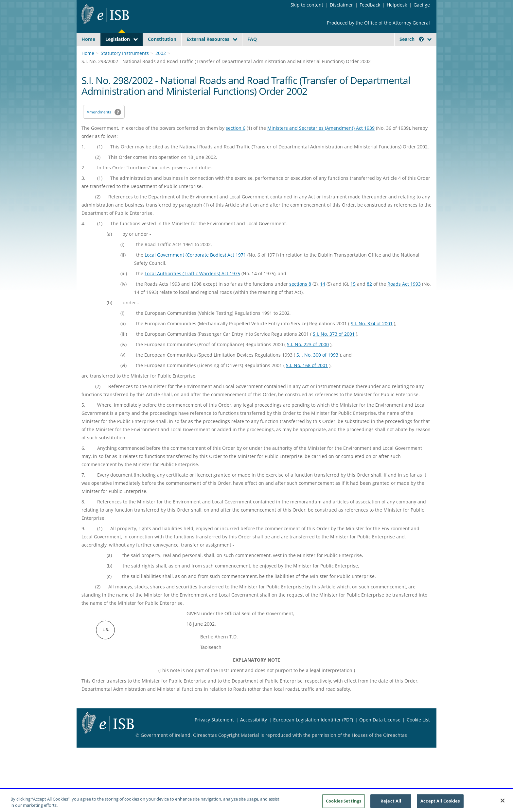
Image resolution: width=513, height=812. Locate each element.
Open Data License (380, 735)
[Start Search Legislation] (372, 52)
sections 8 (300, 299)
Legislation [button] (118, 39)
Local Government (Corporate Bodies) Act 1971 (195, 270)
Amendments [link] (99, 127)
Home (88, 39)
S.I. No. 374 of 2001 (372, 339)
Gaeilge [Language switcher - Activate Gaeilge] (422, 5)
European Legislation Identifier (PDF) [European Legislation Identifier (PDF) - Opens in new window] (313, 735)
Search (412, 39)
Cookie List (418, 735)
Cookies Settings (344, 804)
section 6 (236, 143)
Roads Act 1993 (404, 299)
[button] (421, 39)
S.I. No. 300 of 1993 (317, 370)
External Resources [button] (208, 39)
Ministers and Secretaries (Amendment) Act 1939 (321, 143)
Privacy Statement (214, 735)
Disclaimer (341, 5)
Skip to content (307, 5)
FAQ (252, 39)
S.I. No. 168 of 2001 (307, 381)
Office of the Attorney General (397, 23)
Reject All (391, 804)
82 (369, 299)
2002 (161, 68)
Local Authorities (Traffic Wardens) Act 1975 (192, 289)
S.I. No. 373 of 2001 (334, 349)
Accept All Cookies (440, 804)
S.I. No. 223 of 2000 (308, 360)
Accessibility (254, 735)
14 (323, 299)
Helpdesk (397, 5)
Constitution (162, 39)
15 (353, 299)
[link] (407, 54)
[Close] (503, 804)
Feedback (370, 5)
